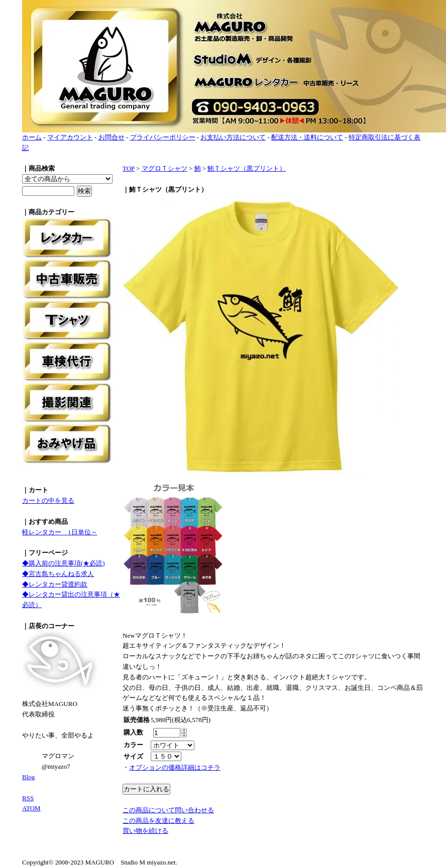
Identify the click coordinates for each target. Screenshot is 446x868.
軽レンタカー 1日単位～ (60, 532)
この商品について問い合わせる (168, 810)
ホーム (32, 137)
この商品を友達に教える (158, 821)
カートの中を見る (48, 500)
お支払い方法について (233, 137)
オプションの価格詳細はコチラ (175, 767)
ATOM (31, 808)
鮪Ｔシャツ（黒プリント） (247, 168)
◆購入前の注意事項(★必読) (64, 563)
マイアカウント (70, 137)
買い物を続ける (145, 831)
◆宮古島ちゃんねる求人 (58, 574)
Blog (28, 777)
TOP (129, 168)
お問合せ (111, 137)
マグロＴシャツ (164, 168)
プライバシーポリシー (163, 137)
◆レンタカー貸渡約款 (55, 584)
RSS (28, 798)
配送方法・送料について (307, 137)
